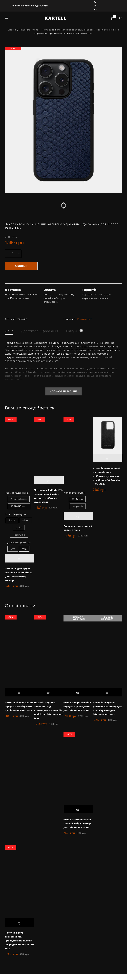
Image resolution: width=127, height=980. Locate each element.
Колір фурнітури (15, 515)
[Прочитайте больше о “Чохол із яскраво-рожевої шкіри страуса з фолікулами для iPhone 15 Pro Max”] (108, 694)
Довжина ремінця (19, 544)
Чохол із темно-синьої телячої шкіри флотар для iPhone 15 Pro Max (78, 827)
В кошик (21, 266)
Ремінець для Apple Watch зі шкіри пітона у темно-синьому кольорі (18, 576)
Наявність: (70, 319)
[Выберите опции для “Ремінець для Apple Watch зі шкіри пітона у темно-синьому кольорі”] (20, 560)
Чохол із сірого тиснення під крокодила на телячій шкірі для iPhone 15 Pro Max (17, 946)
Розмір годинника (17, 493)
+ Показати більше (64, 391)
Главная (12, 30)
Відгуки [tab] (74, 331)
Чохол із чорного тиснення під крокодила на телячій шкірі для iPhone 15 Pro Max (46, 712)
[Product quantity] (13, 254)
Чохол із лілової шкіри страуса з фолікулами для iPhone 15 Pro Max (16, 710)
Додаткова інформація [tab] (40, 331)
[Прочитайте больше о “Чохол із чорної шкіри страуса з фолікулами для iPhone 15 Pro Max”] (78, 694)
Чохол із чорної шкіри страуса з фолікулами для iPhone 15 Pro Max (75, 710)
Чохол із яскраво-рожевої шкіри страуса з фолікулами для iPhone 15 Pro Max (108, 710)
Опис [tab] (9, 331)
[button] (49, 480)
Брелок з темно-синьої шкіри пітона (77, 528)
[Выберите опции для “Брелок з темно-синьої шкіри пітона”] (78, 516)
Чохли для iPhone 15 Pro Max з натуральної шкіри (67, 30)
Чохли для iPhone (29, 30)
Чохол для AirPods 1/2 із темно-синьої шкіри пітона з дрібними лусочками (49, 496)
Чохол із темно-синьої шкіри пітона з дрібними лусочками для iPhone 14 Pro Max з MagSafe (108, 476)
